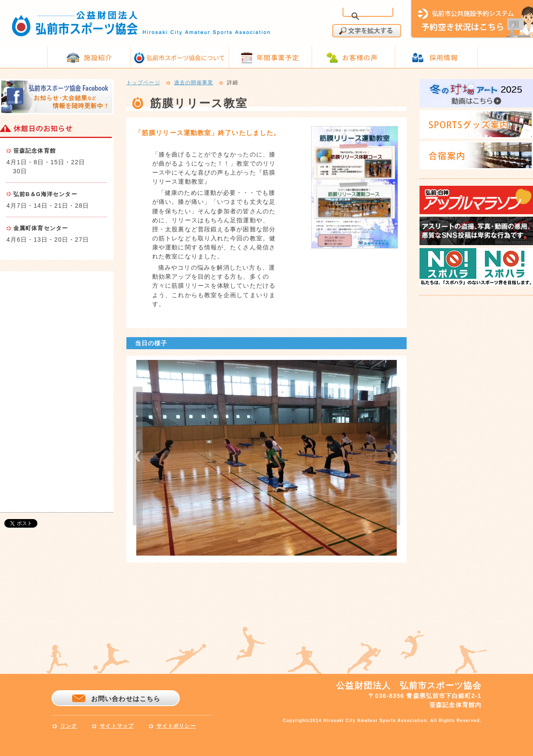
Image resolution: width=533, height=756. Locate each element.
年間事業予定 (278, 57)
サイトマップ (117, 726)
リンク (69, 726)
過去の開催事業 (194, 83)
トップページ (143, 83)
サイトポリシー (176, 726)
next (395, 456)
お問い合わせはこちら (126, 699)
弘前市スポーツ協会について (186, 58)
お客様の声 (360, 57)
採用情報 (444, 57)
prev (138, 456)
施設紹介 (98, 57)
